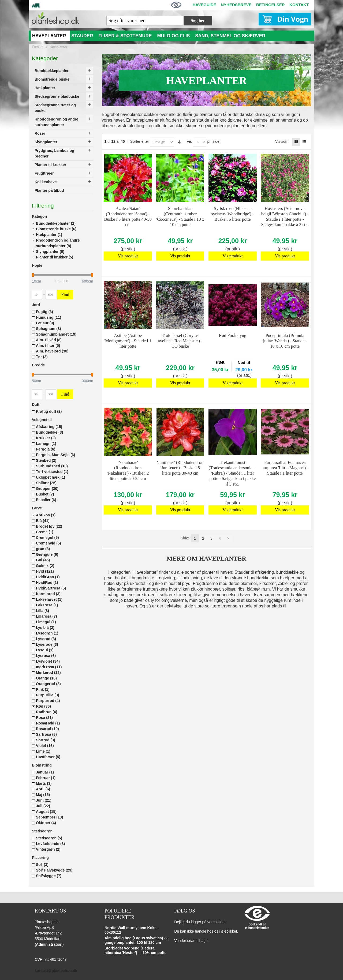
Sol (42, 865)
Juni (44, 800)
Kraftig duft (49, 411)
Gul (43, 560)
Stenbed (46, 460)
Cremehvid (48, 543)
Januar (45, 772)
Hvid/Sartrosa (51, 588)
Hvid (45, 571)
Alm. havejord (52, 351)
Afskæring (49, 427)
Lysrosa (46, 656)
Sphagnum (48, 329)
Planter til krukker (55, 257)
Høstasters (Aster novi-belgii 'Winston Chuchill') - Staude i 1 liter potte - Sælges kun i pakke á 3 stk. (285, 217)
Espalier (46, 500)
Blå (43, 521)
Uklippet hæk (51, 477)
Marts (44, 783)
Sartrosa (46, 734)
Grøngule (47, 554)
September (49, 817)
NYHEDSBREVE (236, 5)
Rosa (44, 718)
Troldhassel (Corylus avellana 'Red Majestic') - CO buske (180, 341)
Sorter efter (140, 141)
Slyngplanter (50, 251)
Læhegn (46, 444)
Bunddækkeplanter (56, 223)
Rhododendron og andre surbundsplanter (58, 243)
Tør (42, 357)
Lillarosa (46, 616)
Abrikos (46, 515)
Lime (43, 751)
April (43, 789)
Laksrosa (47, 605)
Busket (45, 494)
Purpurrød (48, 701)
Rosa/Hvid (48, 723)
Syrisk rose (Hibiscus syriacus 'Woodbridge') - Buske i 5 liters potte (233, 214)
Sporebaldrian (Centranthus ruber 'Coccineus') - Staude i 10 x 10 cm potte (180, 217)
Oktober (46, 823)
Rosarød (47, 729)
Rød (43, 706)
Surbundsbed (52, 466)
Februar (46, 778)
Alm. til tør (48, 346)
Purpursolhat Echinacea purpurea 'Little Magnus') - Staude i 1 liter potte (285, 468)
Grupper (47, 489)
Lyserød (46, 639)
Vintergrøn (48, 849)
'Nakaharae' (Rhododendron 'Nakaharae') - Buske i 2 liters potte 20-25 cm (128, 470)
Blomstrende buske (56, 229)
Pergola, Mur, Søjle (55, 455)
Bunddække (49, 432)
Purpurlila (47, 695)
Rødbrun (46, 712)
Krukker (46, 438)
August (46, 812)
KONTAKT (299, 5)
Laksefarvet (49, 599)
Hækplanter (49, 235)
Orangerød (48, 684)
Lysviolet (48, 661)
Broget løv (49, 526)
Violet (45, 746)
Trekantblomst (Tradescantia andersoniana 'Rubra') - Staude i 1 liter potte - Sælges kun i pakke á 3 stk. (233, 473)
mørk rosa (49, 667)
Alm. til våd (49, 340)
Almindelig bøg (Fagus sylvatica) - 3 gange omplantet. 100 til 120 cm (137, 940)
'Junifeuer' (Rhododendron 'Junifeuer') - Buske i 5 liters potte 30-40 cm (180, 468)
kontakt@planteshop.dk (56, 971)
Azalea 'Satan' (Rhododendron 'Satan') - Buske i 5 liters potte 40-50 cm (128, 217)
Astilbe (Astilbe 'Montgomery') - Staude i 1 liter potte (128, 341)
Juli (43, 806)
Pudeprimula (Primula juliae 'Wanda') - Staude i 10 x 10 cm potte (285, 341)
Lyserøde (47, 644)
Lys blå (45, 628)
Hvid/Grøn (48, 577)
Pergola (46, 449)
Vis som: (282, 141)
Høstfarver (48, 757)
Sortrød (46, 740)
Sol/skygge (49, 876)
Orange (46, 678)
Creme (45, 532)
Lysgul (45, 650)
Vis (189, 141)
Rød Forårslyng (233, 335)
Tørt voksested (52, 472)
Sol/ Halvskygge (54, 870)
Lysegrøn (47, 633)
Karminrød (48, 594)
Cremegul (47, 538)
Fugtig (44, 312)
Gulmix (45, 566)
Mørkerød (48, 673)
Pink (43, 689)
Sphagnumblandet (56, 334)
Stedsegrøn (49, 838)
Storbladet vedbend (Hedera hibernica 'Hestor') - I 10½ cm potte (136, 951)
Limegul (46, 622)
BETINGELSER (271, 5)
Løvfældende (50, 844)
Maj (43, 795)
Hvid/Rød (47, 583)
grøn (43, 549)
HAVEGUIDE (204, 5)
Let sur (45, 323)
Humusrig (49, 317)
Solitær (46, 483)
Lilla (42, 611)
